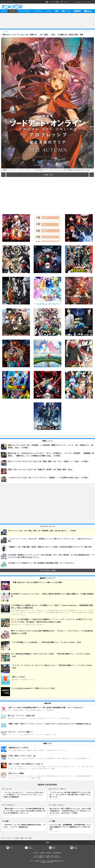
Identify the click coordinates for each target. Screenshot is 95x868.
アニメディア (77, 11)
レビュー (49, 11)
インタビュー (38, 11)
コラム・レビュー (58, 805)
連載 (53, 821)
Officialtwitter (54, 848)
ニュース (12, 11)
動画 (57, 11)
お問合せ (36, 853)
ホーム (4, 11)
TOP (47, 843)
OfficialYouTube (76, 848)
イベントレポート (25, 11)
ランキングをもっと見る (47, 570)
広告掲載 (42, 853)
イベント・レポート (59, 789)
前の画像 (3, 175)
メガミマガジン (88, 11)
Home (11, 848)
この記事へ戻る (48, 175)
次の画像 (92, 175)
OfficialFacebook (30, 848)
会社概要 (48, 853)
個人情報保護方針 (57, 853)
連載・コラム (66, 11)
